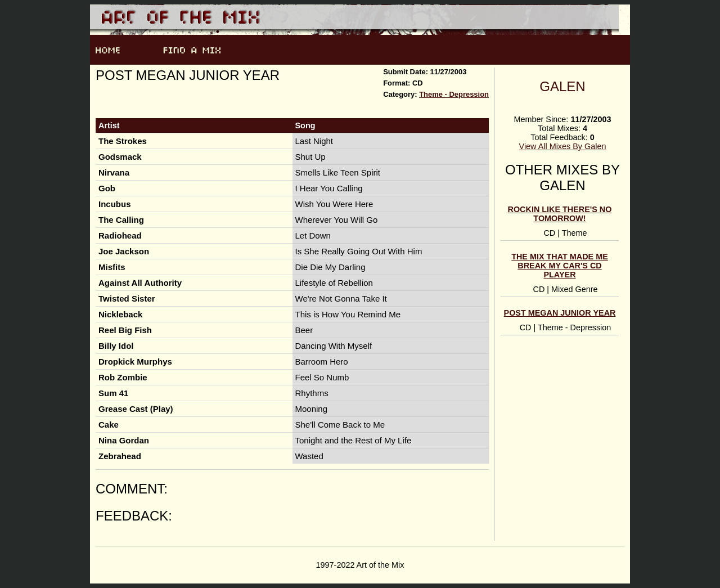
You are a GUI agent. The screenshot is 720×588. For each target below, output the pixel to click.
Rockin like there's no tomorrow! (560, 214)
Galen (562, 86)
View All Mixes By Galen (563, 146)
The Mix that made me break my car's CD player (560, 266)
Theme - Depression (454, 94)
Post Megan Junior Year (560, 313)
